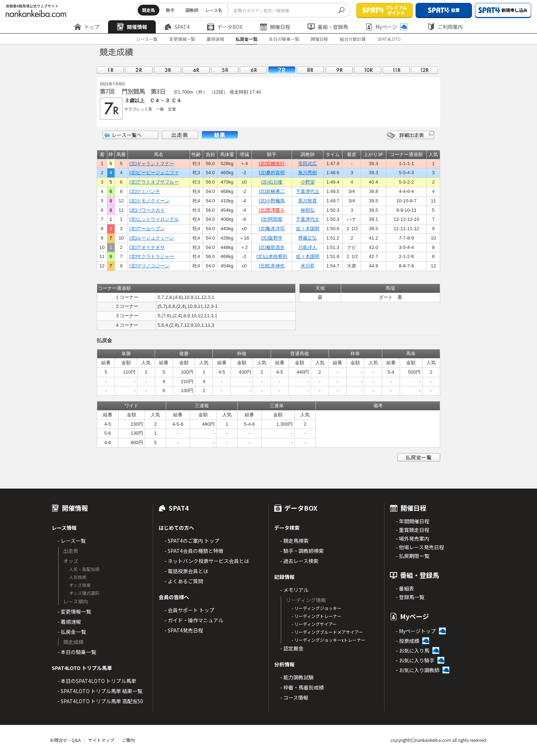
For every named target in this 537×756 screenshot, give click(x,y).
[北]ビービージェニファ (154, 173)
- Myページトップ (416, 631)
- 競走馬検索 (294, 541)
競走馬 (149, 10)
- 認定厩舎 (292, 648)
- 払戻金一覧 (72, 632)
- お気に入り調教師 (418, 670)
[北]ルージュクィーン (152, 238)
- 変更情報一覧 (74, 611)
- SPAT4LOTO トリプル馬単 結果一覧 (100, 691)
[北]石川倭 (272, 182)
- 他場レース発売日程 (420, 547)
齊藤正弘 (308, 238)
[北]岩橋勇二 (272, 191)
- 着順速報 (69, 622)
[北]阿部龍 (272, 219)
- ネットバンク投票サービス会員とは (207, 561)
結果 (220, 135)
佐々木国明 (308, 229)
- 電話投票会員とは (186, 571)
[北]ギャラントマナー (152, 164)
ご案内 (128, 740)
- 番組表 (405, 588)
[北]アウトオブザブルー (154, 182)
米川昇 (308, 266)
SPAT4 (177, 27)
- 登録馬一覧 (410, 597)
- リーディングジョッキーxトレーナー (328, 640)
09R (339, 70)
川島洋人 (308, 247)
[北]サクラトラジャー (152, 256)
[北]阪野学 (272, 238)
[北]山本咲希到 (272, 256)
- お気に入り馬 (413, 650)
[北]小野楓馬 (272, 201)
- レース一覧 (72, 541)
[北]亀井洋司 (272, 229)
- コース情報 (294, 697)
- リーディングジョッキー (317, 608)
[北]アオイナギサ (147, 247)
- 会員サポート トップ (189, 610)
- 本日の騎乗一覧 (77, 652)
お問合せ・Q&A (65, 740)
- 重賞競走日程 (413, 530)
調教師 (192, 10)
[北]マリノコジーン (149, 266)
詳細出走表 (411, 135)
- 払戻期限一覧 (413, 556)
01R (111, 70)
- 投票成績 (407, 641)
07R (282, 70)
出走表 (180, 135)
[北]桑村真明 (272, 173)
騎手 (170, 10)
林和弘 (308, 210)
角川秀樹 (308, 173)
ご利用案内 (445, 27)
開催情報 (132, 27)
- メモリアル (294, 590)
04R (196, 70)
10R (368, 70)
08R (310, 70)
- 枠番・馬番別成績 (302, 687)
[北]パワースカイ (147, 210)
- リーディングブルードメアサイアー (327, 632)
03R (168, 70)
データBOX (225, 27)
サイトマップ (101, 740)
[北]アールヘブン (147, 229)
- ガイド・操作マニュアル (194, 620)
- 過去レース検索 (299, 561)
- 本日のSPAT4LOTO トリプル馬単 (97, 681)
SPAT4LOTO (389, 39)
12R (425, 70)
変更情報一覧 (182, 39)
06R (253, 70)
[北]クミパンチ (145, 191)
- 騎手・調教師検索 (302, 551)
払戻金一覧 (246, 39)
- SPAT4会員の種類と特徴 (194, 551)
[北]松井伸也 (272, 266)
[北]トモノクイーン (149, 201)
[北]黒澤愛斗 (272, 210)
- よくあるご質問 (184, 581)
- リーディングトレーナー (317, 616)
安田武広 (308, 164)
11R (396, 70)
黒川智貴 (308, 201)
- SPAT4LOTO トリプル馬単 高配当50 (100, 701)
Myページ (386, 27)
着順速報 (215, 39)
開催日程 (275, 27)
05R (225, 70)
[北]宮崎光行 (272, 164)
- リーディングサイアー (314, 624)
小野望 (308, 182)
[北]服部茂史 (272, 247)
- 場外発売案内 (413, 538)
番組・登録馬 (328, 27)
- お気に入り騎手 (415, 660)
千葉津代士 (308, 191)
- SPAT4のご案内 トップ (192, 541)
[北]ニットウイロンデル (154, 219)
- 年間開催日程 (413, 521)
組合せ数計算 (353, 39)
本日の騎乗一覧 (284, 39)
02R (139, 70)
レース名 (214, 10)
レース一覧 (147, 39)
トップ (87, 27)
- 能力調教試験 (297, 677)
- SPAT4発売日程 (184, 630)
